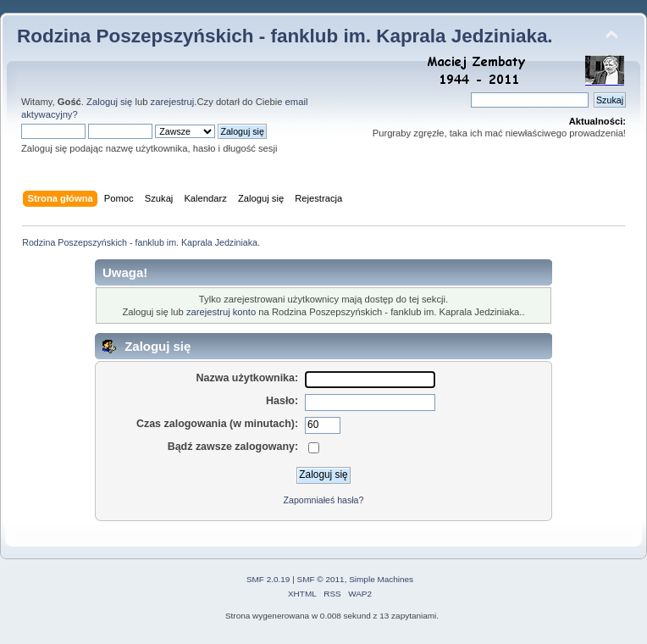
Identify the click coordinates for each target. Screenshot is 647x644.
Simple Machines (381, 579)
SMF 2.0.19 (268, 579)
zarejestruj (173, 102)
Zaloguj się (109, 102)
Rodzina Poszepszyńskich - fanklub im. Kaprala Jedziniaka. (285, 36)
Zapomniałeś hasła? (324, 500)
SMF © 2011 (321, 579)
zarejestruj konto (221, 312)
